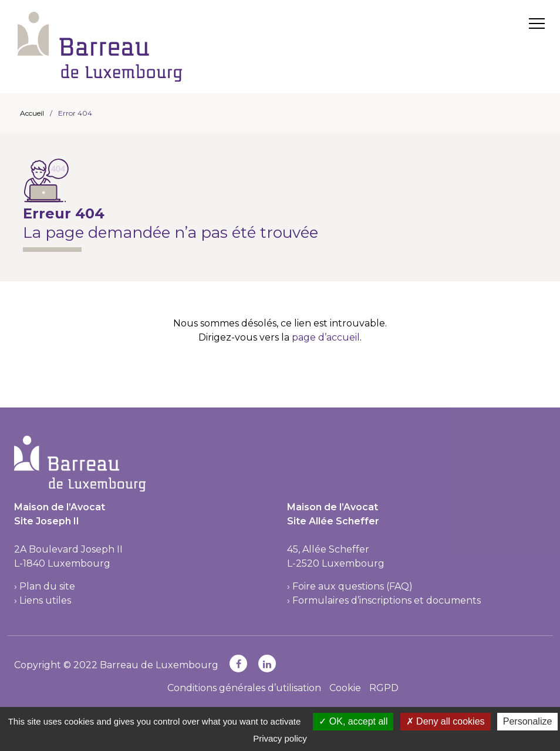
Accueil (32, 113)
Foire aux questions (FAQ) (352, 586)
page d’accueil (326, 337)
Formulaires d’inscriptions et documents (387, 600)
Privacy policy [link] (280, 738)
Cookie (345, 688)
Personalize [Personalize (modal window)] (528, 721)
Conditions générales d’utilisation (244, 688)
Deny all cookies (446, 721)
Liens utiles (45, 600)
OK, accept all (353, 721)
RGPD (384, 688)
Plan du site (47, 586)
